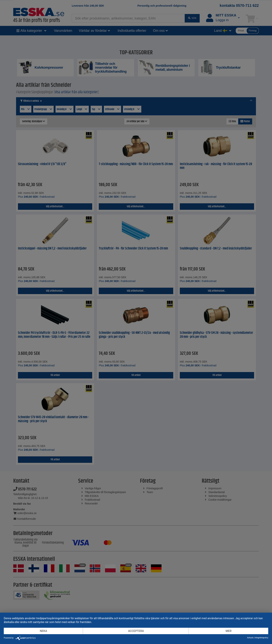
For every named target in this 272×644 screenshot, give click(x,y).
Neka (43, 631)
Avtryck (250, 638)
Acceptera (136, 631)
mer (229, 631)
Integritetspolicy (262, 638)
